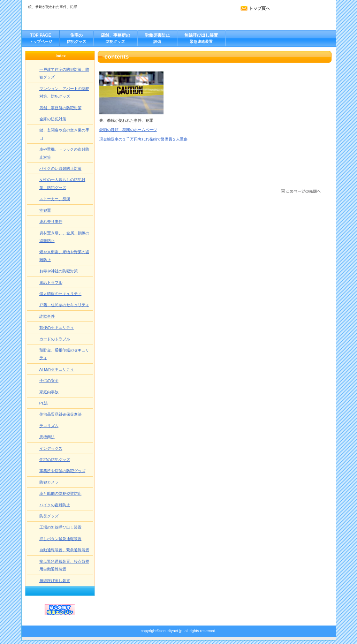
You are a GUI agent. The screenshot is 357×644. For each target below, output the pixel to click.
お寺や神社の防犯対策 (59, 271)
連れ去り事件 (51, 221)
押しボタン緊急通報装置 (60, 539)
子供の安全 (49, 380)
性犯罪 (45, 210)
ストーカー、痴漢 (55, 199)
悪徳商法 (47, 437)
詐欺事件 (47, 316)
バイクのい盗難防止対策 (60, 168)
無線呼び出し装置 (55, 581)
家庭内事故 (49, 392)
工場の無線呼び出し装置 (60, 527)
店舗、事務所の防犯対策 (60, 108)
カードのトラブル (55, 339)
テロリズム (49, 426)
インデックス (51, 448)
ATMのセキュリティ (57, 369)
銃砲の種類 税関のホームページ (128, 130)
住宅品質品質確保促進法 (60, 414)
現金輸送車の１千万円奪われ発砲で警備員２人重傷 (143, 139)
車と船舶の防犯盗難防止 (60, 493)
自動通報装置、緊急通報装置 (64, 550)
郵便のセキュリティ (57, 327)
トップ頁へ (259, 8)
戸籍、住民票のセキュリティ (64, 305)
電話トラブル (51, 282)
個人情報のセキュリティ (60, 294)
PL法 (44, 403)
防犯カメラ (49, 482)
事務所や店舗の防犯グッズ (62, 471)
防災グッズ (49, 516)
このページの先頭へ (300, 191)
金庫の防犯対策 (53, 119)
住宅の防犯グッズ (55, 460)
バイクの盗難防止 (55, 505)
